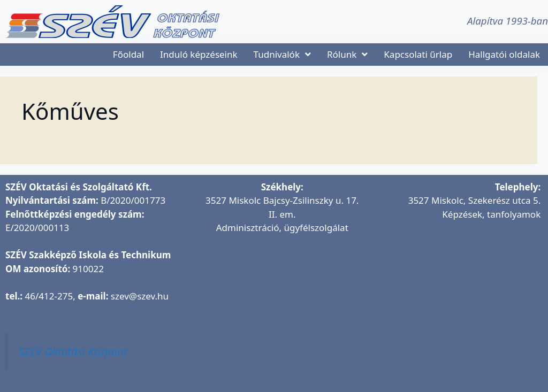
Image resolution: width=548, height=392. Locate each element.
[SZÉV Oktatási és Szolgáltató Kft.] (282, 307)
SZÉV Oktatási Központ (73, 351)
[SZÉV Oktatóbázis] (455, 294)
